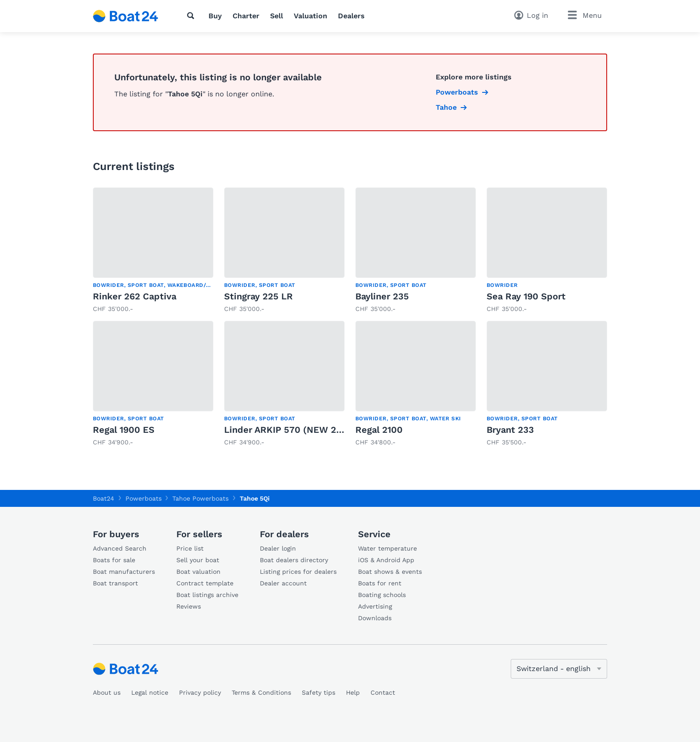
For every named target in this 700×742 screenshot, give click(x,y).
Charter (246, 16)
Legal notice (150, 692)
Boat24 (104, 498)
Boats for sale (114, 560)
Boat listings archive (207, 595)
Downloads (375, 618)
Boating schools (382, 595)
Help (353, 692)
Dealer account (283, 583)
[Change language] (559, 669)
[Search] (192, 16)
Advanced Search (120, 548)
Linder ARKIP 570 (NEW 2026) (290, 430)
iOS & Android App (386, 560)
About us (107, 692)
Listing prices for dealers (298, 572)
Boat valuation (198, 572)
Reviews (189, 606)
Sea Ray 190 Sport (526, 296)
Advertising (375, 606)
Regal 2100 (379, 430)
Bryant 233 (510, 430)
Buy (215, 16)
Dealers (351, 16)
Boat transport (115, 583)
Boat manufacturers (124, 572)
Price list (190, 548)
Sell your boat (198, 560)
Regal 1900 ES (124, 430)
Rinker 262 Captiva (135, 296)
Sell (277, 16)
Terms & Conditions (261, 692)
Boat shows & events (390, 572)
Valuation (310, 16)
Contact (383, 692)
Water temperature (387, 548)
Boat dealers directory (294, 560)
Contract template (205, 583)
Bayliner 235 (382, 296)
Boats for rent (380, 583)
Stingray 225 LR (258, 296)
